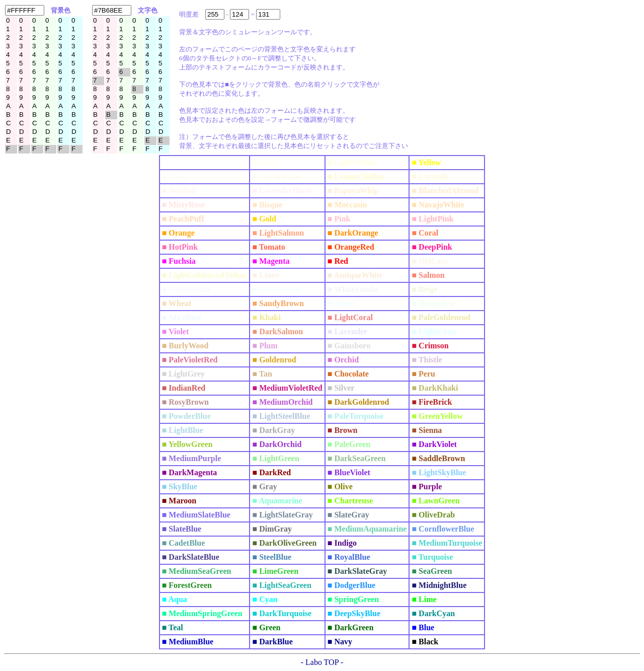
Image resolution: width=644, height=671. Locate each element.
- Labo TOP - (322, 662)
